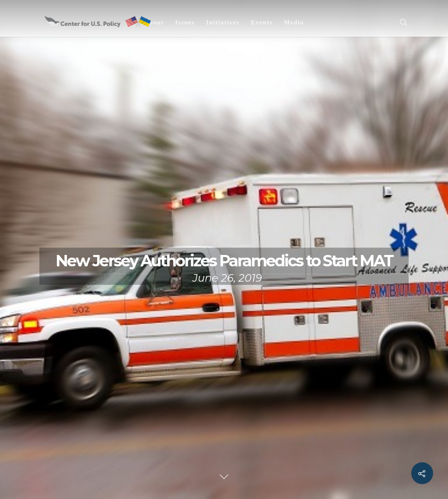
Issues (185, 23)
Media (294, 23)
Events (261, 23)
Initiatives (223, 23)
